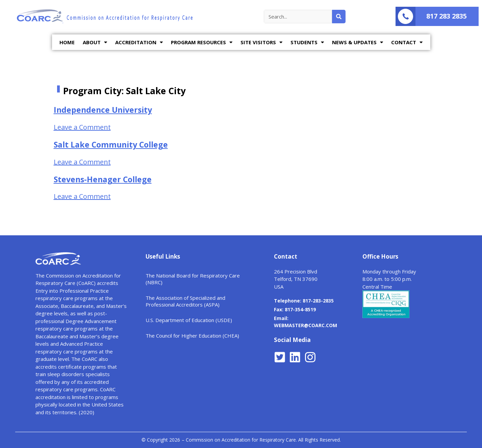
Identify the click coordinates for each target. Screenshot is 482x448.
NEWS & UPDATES (358, 42)
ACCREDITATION (139, 42)
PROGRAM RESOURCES (202, 42)
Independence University (103, 110)
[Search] (339, 17)
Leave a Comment (82, 127)
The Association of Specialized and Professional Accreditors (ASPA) (185, 301)
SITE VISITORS (261, 42)
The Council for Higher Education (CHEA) (192, 336)
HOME (67, 42)
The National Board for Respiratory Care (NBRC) (193, 279)
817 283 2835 (447, 16)
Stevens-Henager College (103, 179)
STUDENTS (307, 42)
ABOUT (95, 42)
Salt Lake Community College (111, 144)
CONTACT (407, 42)
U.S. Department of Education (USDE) (189, 320)
